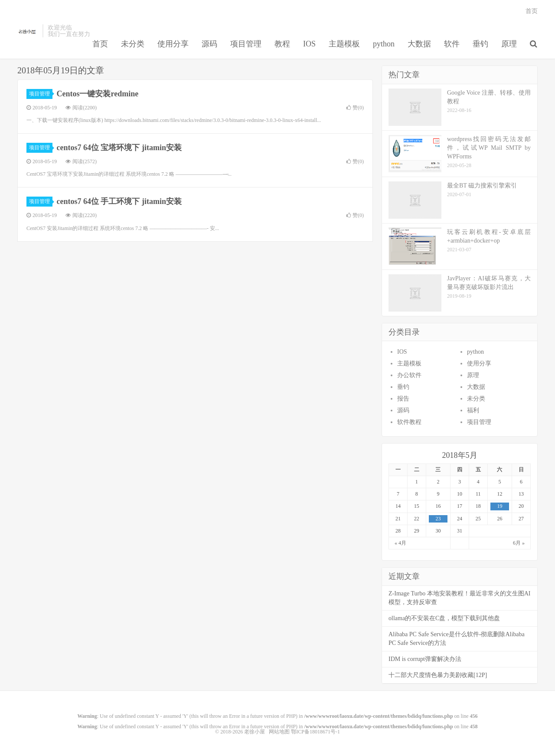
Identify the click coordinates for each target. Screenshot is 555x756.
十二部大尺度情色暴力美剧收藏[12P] (438, 675)
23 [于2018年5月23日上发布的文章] (438, 519)
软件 (452, 44)
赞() (355, 108)
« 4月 (400, 543)
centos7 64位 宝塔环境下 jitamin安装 (119, 148)
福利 (473, 410)
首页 (100, 44)
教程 (282, 44)
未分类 (133, 44)
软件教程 (409, 422)
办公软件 (409, 375)
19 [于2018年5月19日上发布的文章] (499, 506)
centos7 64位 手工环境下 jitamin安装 (119, 201)
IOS (309, 44)
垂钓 (480, 44)
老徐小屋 (28, 31)
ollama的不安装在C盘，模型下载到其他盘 (444, 618)
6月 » (519, 543)
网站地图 (279, 732)
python (384, 44)
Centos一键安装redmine (98, 94)
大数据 (419, 44)
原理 (509, 44)
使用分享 (173, 44)
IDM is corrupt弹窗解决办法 (425, 659)
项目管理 (246, 44)
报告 (403, 399)
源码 (209, 44)
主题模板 (344, 44)
